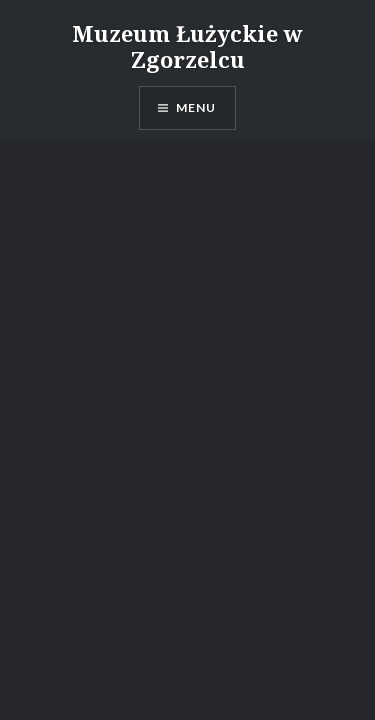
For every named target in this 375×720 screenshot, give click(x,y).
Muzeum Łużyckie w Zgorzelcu (187, 46)
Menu (196, 107)
